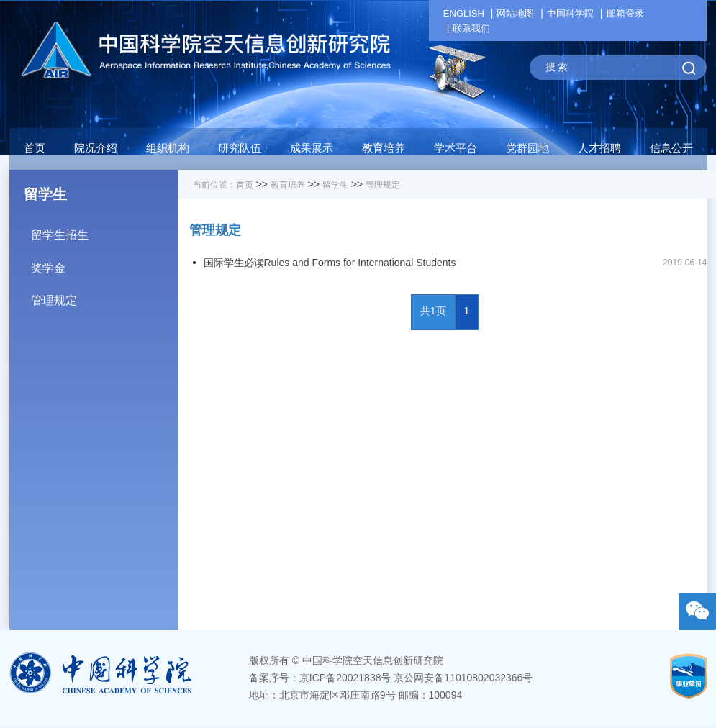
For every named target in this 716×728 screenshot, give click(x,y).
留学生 (335, 185)
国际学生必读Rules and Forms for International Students (330, 263)
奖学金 (105, 263)
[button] (240, 152)
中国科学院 (570, 13)
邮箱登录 (625, 13)
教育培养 (288, 185)
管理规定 (105, 295)
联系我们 (471, 28)
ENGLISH (464, 13)
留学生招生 (105, 230)
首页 (35, 148)
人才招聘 (599, 148)
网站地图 (515, 13)
